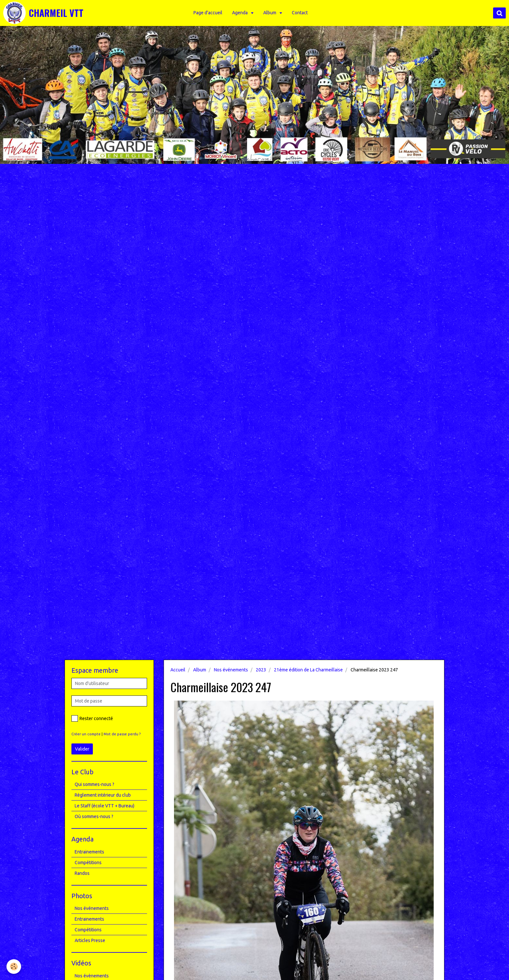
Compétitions (88, 863)
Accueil (178, 670)
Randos (82, 873)
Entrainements (89, 852)
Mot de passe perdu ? (122, 734)
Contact (300, 13)
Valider (82, 749)
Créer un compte (86, 734)
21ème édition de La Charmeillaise (308, 670)
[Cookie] (14, 967)
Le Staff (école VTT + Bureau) (105, 806)
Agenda (241, 13)
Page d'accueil (209, 13)
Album (271, 13)
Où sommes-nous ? (94, 816)
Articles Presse (90, 940)
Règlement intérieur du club (103, 795)
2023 (261, 670)
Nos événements (231, 670)
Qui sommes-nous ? (94, 784)
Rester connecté (92, 718)
